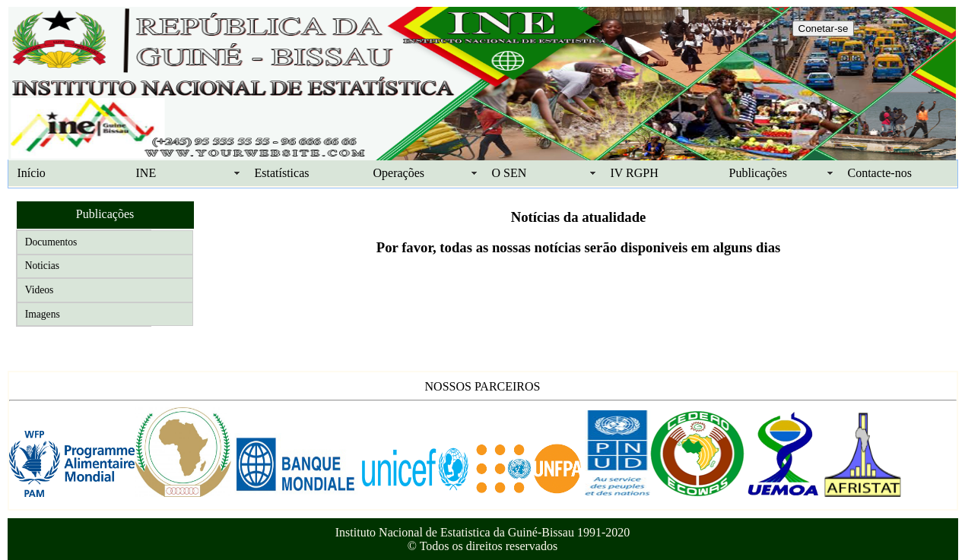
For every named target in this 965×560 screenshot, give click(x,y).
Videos (40, 290)
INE (146, 173)
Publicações (758, 173)
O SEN (509, 173)
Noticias (42, 266)
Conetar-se (824, 28)
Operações (399, 173)
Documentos (51, 242)
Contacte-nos (880, 173)
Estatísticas (282, 173)
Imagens (43, 314)
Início (32, 173)
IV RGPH (635, 173)
